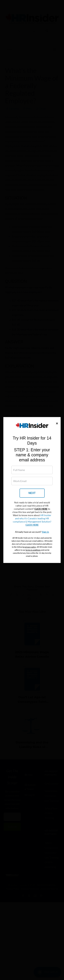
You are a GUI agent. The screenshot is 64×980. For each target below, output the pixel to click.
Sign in (45, 532)
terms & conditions (33, 550)
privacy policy (30, 547)
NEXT (32, 493)
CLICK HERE (41, 509)
